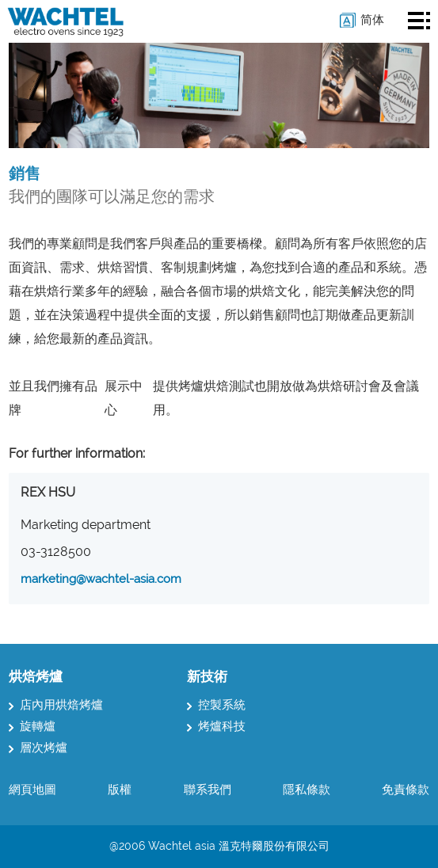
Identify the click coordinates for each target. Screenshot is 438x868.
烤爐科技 (216, 726)
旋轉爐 (32, 726)
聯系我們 (208, 790)
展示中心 (124, 398)
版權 (120, 790)
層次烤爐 (38, 748)
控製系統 (216, 705)
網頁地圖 (32, 790)
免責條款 (406, 790)
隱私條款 (307, 790)
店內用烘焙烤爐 (56, 705)
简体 (372, 20)
